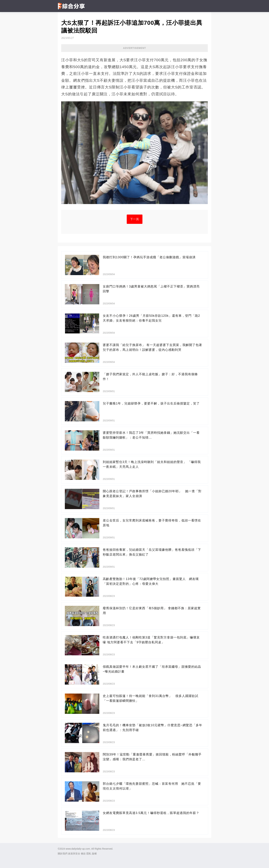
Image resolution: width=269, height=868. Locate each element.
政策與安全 (74, 854)
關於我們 (63, 854)
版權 (94, 854)
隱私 (89, 854)
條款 (83, 854)
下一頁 (135, 219)
